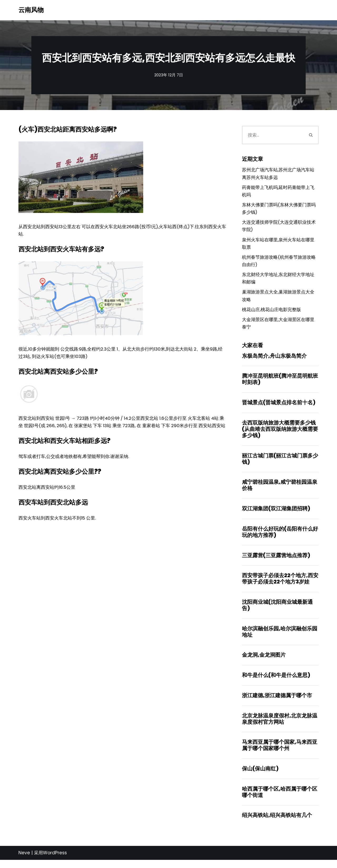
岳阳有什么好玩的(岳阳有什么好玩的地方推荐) (280, 537)
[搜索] (273, 135)
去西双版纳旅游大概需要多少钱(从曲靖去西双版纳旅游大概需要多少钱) (280, 434)
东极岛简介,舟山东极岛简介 (274, 360)
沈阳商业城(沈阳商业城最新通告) (277, 611)
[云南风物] (31, 10)
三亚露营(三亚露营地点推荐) (276, 561)
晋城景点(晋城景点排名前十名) (279, 407)
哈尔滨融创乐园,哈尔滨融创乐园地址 (280, 638)
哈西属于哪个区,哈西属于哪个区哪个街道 (280, 800)
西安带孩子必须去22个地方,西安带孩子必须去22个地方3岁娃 (280, 585)
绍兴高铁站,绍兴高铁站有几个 (277, 823)
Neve (24, 861)
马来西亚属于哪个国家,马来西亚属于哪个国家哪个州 (280, 752)
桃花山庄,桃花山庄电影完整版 (271, 313)
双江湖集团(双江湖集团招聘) (276, 514)
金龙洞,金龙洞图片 (264, 661)
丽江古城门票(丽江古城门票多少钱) (280, 463)
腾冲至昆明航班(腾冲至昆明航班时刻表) (280, 383)
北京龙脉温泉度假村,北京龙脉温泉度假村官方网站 (280, 726)
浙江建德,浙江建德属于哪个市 (277, 702)
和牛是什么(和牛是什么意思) (276, 682)
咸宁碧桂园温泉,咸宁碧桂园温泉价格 (280, 490)
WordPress (55, 861)
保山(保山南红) (260, 776)
